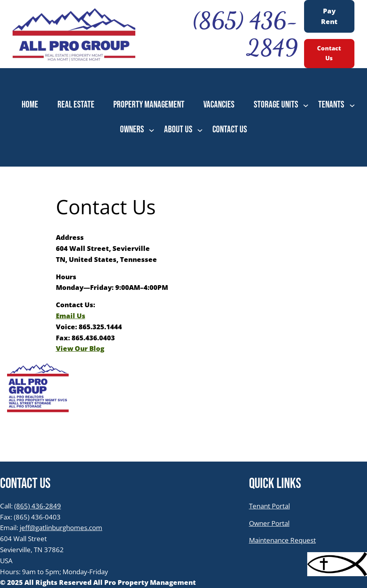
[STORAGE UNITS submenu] (306, 105)
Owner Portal (269, 523)
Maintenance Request (282, 540)
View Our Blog (80, 348)
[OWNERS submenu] (152, 130)
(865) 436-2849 (38, 506)
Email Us (71, 315)
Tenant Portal (269, 506)
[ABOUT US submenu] (200, 130)
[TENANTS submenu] (352, 105)
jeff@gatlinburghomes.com (61, 527)
